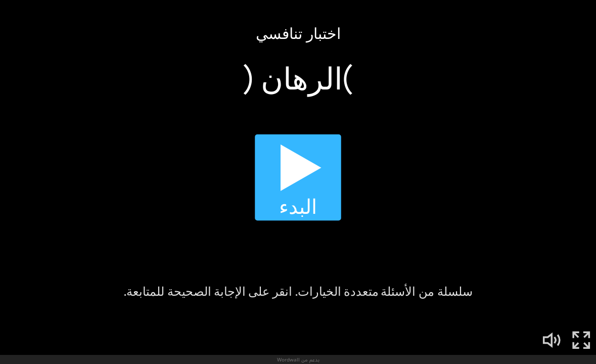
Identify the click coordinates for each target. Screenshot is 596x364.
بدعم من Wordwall (298, 359)
